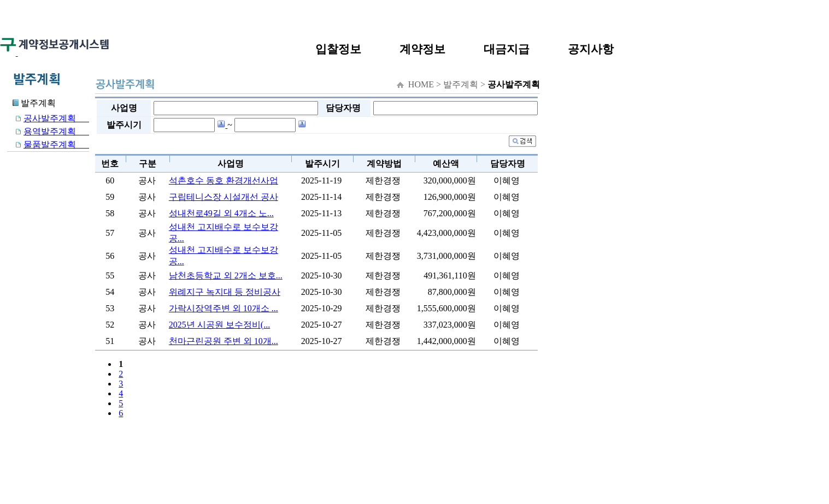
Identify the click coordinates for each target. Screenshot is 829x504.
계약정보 (422, 49)
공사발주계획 (48, 118)
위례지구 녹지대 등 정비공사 (225, 292)
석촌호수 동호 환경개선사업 (224, 180)
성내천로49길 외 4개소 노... (221, 213)
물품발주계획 (48, 144)
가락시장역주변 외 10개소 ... (224, 308)
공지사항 (591, 49)
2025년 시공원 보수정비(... (219, 325)
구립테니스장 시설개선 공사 (224, 197)
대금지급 (507, 49)
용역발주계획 (48, 131)
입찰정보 (338, 49)
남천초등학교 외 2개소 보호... (226, 275)
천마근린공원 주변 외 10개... (224, 341)
